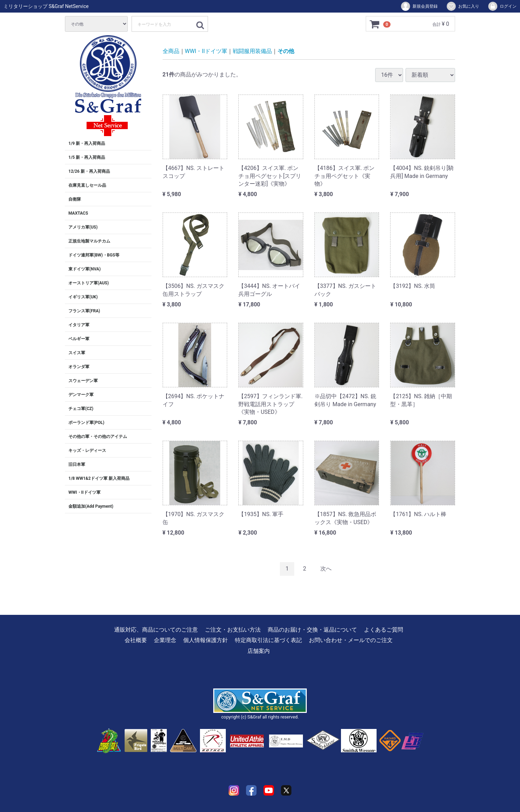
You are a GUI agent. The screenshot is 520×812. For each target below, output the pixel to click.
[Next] (326, 569)
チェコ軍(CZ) (81, 409)
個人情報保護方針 (206, 640)
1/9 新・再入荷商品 (87, 143)
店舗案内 (259, 651)
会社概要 (136, 640)
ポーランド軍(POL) (86, 423)
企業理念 (165, 640)
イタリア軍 (79, 325)
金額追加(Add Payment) (91, 506)
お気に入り (463, 6)
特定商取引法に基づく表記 (268, 640)
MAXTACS (78, 213)
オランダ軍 (79, 367)
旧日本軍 (77, 464)
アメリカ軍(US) (83, 227)
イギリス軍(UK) (83, 297)
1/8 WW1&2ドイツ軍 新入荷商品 (99, 478)
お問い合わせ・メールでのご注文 (351, 640)
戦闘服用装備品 (252, 51)
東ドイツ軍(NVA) (84, 269)
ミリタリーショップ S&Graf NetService (46, 6)
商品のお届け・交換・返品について (312, 630)
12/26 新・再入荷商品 (89, 171)
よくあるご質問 (384, 630)
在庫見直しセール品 (87, 185)
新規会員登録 (419, 6)
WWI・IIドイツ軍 (84, 492)
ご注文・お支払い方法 (233, 630)
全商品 (171, 51)
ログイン (502, 6)
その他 (286, 51)
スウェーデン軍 (83, 381)
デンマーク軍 (81, 395)
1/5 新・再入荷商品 (87, 157)
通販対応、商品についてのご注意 (156, 630)
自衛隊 (75, 199)
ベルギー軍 (79, 339)
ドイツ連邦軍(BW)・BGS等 (94, 255)
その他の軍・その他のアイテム (98, 437)
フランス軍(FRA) (84, 311)
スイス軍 (77, 353)
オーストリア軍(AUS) (89, 283)
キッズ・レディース (87, 450)
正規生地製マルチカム (89, 241)
